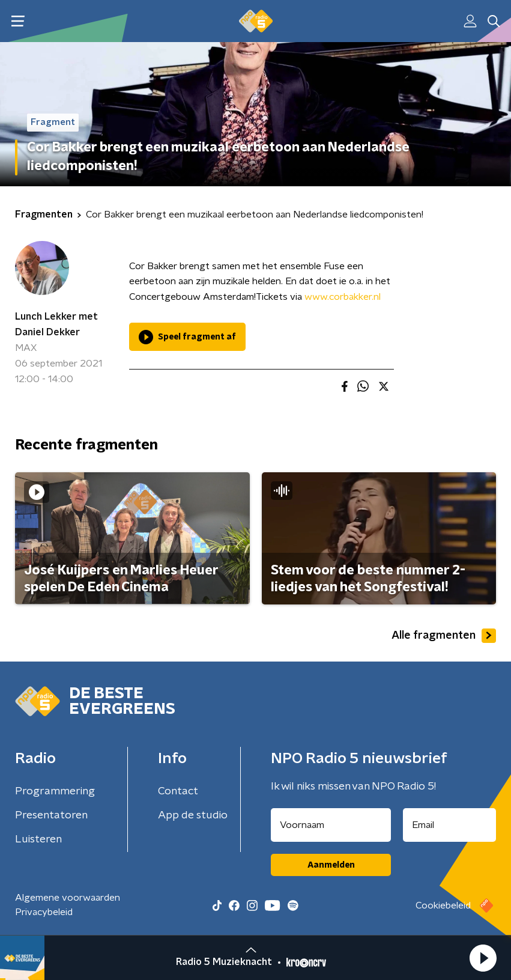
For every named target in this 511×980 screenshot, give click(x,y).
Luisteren (38, 839)
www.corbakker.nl (343, 297)
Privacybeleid (44, 912)
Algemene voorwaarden (68, 898)
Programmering (55, 791)
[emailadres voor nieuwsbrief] (449, 825)
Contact (178, 791)
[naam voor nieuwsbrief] (331, 825)
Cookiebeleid (443, 905)
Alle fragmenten (444, 636)
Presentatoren (51, 815)
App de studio (193, 815)
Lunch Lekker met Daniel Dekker (56, 324)
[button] (483, 958)
